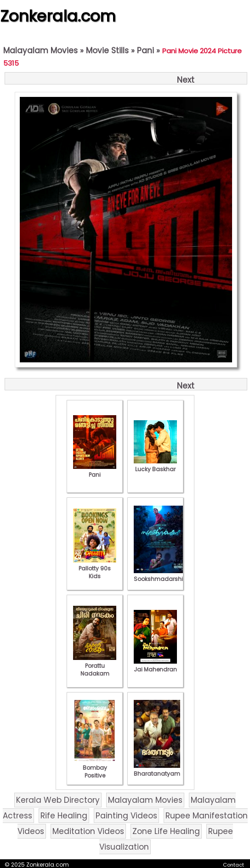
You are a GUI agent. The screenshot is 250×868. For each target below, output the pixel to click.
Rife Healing (64, 816)
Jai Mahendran (155, 665)
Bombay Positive (95, 768)
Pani (145, 51)
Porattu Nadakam (95, 666)
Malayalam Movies (40, 51)
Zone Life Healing (166, 831)
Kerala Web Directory (58, 800)
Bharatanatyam (157, 770)
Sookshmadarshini (161, 575)
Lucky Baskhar (155, 465)
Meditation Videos (88, 831)
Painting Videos (126, 816)
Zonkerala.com (58, 16)
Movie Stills (107, 51)
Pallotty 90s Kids (95, 568)
